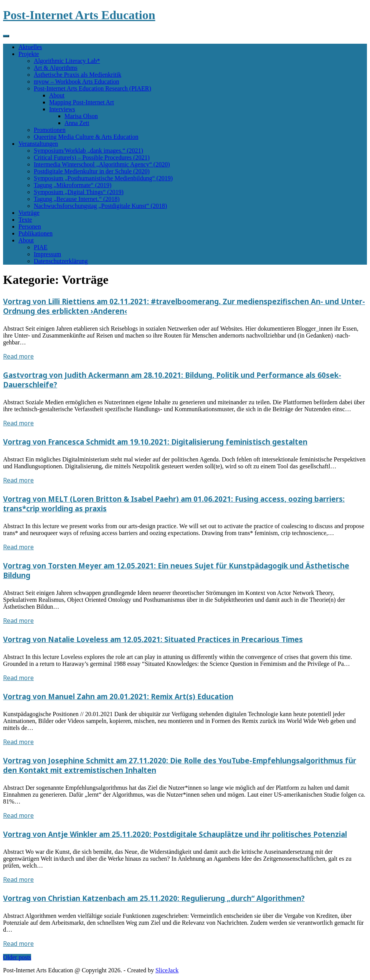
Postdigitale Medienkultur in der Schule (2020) (92, 171)
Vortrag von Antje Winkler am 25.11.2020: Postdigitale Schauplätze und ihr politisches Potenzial (175, 834)
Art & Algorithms (56, 68)
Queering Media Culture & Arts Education (86, 137)
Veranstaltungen (38, 144)
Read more (18, 356)
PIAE (41, 247)
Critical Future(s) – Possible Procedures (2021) (92, 157)
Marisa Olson (81, 116)
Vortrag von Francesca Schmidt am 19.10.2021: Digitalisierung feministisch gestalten (155, 442)
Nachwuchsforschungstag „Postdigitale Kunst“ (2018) (100, 206)
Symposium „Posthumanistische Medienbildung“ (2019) (103, 178)
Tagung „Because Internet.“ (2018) (77, 199)
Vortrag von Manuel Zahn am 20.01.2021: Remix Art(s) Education (118, 696)
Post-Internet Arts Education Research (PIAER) (92, 88)
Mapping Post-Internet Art (82, 102)
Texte (25, 220)
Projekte (29, 54)
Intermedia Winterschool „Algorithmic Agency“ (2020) (102, 164)
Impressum (47, 254)
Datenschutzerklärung (61, 261)
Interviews (62, 109)
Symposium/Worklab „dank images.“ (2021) (88, 151)
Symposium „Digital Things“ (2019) (79, 192)
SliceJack (167, 970)
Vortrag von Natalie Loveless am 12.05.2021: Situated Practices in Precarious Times (153, 639)
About (57, 95)
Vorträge (29, 213)
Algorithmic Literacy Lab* (67, 61)
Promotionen (50, 130)
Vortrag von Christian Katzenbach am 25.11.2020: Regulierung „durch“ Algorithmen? (154, 898)
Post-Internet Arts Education (79, 15)
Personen (30, 226)
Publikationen (36, 233)
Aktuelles (30, 47)
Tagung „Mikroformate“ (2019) (73, 185)
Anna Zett (77, 123)
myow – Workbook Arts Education (76, 82)
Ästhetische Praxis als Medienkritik (78, 75)
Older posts (17, 957)
